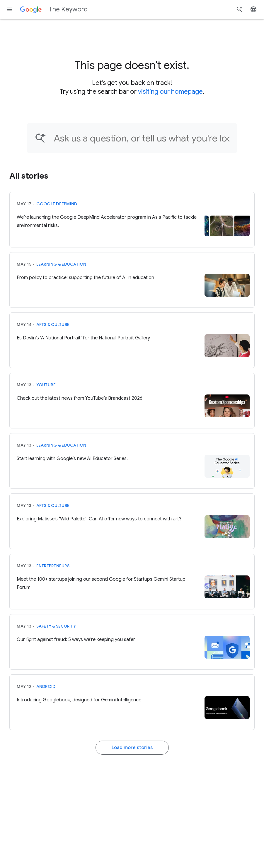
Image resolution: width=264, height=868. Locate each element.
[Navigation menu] (9, 9)
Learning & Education (61, 264)
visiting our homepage (170, 92)
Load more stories (132, 748)
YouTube (46, 385)
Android (46, 686)
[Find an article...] (142, 138)
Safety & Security (56, 626)
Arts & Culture (53, 324)
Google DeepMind (57, 204)
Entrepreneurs (53, 566)
